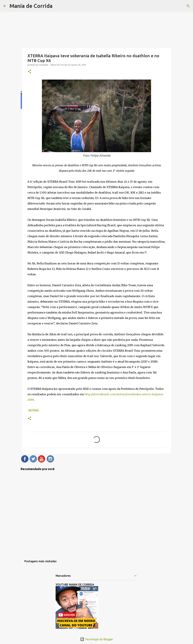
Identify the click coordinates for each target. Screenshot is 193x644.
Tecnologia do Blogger (97, 639)
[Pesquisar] (188, 6)
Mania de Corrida (31, 6)
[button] (29, 72)
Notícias (34, 410)
